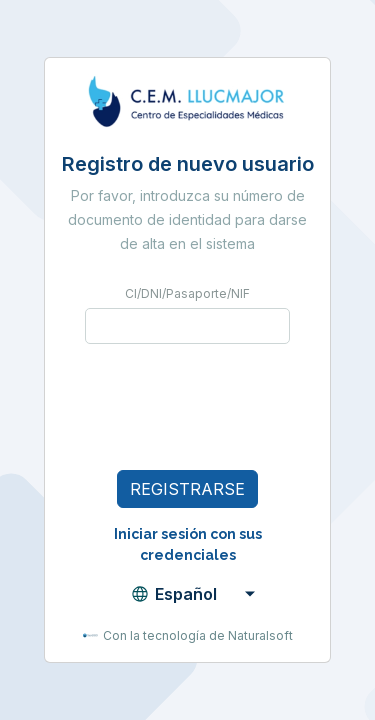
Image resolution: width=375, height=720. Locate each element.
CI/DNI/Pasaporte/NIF (187, 293)
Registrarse (187, 489)
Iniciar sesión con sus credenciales (188, 544)
